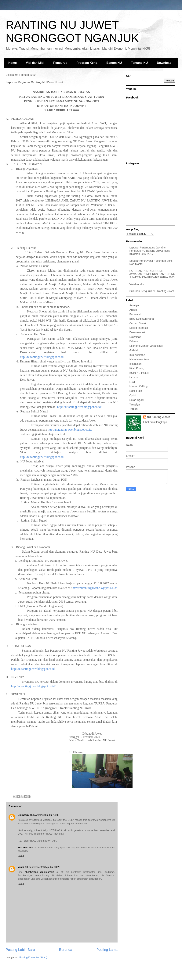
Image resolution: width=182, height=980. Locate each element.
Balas (21, 856)
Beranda (66, 950)
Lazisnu (134, 377)
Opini (133, 395)
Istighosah (136, 364)
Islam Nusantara (139, 359)
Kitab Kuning (137, 368)
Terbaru (134, 409)
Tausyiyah (135, 404)
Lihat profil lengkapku (156, 422)
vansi (21, 867)
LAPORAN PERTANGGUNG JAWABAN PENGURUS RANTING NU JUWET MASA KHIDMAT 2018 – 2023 (152, 274)
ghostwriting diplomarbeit (39, 872)
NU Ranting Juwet (158, 417)
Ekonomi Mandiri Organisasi (146, 346)
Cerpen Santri (138, 323)
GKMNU (134, 350)
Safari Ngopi (137, 400)
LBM (132, 382)
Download (164, 63)
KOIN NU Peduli (139, 373)
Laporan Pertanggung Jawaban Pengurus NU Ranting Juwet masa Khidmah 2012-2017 (150, 251)
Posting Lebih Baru (20, 950)
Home (13, 63)
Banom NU (114, 63)
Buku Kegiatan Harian (142, 319)
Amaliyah (135, 305)
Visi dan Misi (35, 63)
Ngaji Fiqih (136, 391)
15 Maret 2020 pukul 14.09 (45, 815)
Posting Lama (107, 950)
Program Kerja (87, 63)
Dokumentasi (137, 332)
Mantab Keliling (139, 386)
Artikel (133, 310)
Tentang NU (139, 63)
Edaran (134, 341)
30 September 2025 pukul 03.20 (43, 867)
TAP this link (25, 848)
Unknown (23, 815)
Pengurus (60, 63)
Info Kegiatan (137, 355)
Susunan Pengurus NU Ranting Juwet (152, 291)
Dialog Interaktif (139, 328)
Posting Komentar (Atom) (33, 957)
